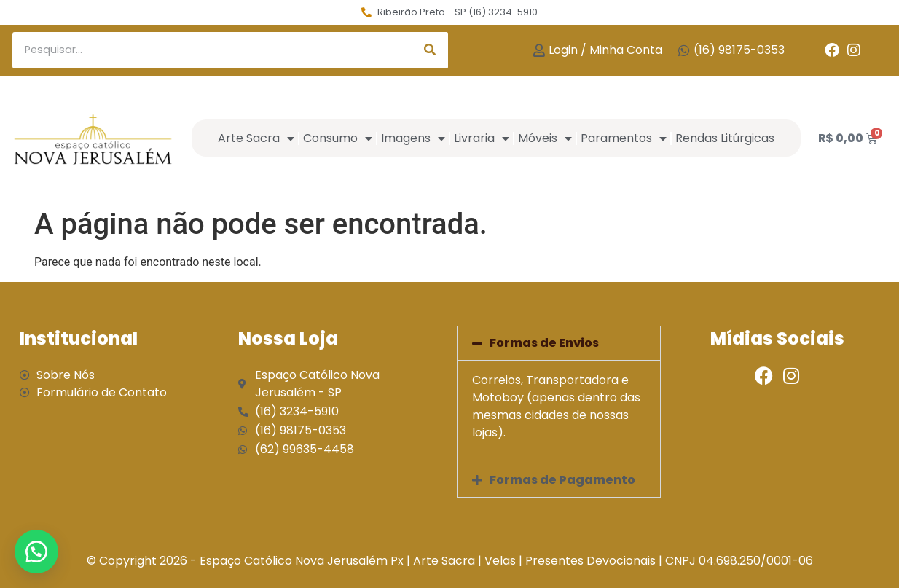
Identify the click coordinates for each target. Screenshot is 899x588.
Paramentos (624, 138)
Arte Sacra (256, 138)
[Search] (430, 50)
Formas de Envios (544, 343)
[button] (559, 343)
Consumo (338, 138)
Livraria (482, 138)
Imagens (413, 138)
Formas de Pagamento (562, 480)
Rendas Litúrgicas (725, 138)
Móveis (545, 138)
